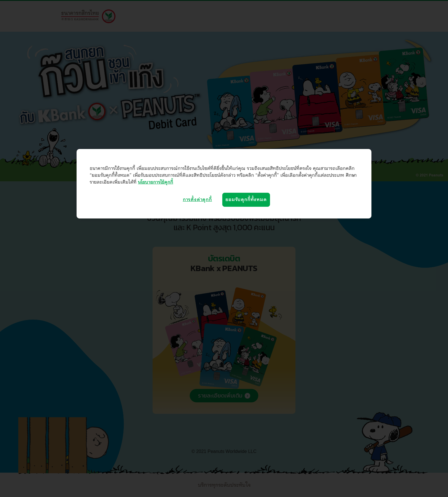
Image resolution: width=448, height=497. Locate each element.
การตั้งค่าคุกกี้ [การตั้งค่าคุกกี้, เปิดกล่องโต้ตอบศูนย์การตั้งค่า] (197, 200)
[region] (224, 184)
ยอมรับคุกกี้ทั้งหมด (246, 200)
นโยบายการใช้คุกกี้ (156, 182)
